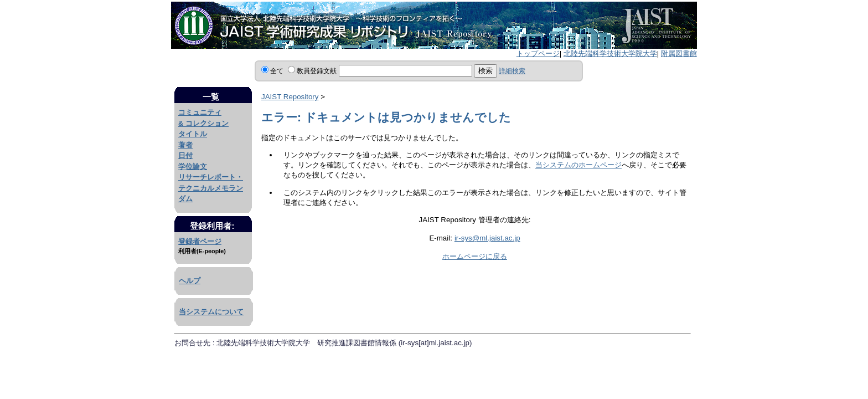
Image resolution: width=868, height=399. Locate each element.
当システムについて (211, 312)
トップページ (538, 53)
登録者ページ (200, 241)
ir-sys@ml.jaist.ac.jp (487, 238)
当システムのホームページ (578, 165)
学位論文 (193, 167)
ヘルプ (190, 281)
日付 (185, 155)
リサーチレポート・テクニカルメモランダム (211, 188)
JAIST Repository (290, 97)
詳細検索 (512, 71)
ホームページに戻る (475, 256)
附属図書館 (679, 53)
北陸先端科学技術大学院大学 (610, 53)
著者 (185, 145)
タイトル (193, 134)
